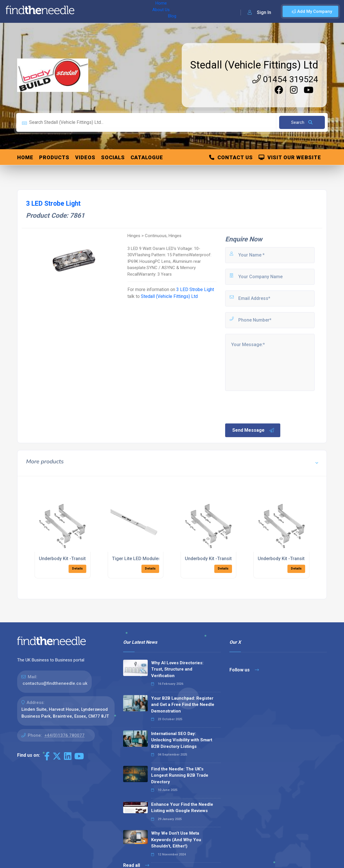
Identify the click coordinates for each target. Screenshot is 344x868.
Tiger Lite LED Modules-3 (139, 559)
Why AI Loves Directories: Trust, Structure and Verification (177, 669)
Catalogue (147, 157)
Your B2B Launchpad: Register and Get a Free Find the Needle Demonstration (183, 705)
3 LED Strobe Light (195, 289)
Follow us (244, 670)
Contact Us (231, 157)
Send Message (253, 430)
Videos (85, 157)
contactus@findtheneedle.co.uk (55, 683)
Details (77, 569)
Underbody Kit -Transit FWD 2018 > (75, 559)
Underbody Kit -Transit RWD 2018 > (294, 559)
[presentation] (268, 407)
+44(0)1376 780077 (64, 735)
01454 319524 (285, 79)
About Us (108, 11)
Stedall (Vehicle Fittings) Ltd (254, 65)
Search (302, 122)
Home (87, 11)
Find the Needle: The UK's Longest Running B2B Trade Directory (180, 775)
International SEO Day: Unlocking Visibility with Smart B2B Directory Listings (182, 740)
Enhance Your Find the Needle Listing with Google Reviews (182, 808)
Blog (128, 11)
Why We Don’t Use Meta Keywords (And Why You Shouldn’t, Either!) (176, 840)
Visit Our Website (290, 157)
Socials (113, 157)
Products (54, 157)
